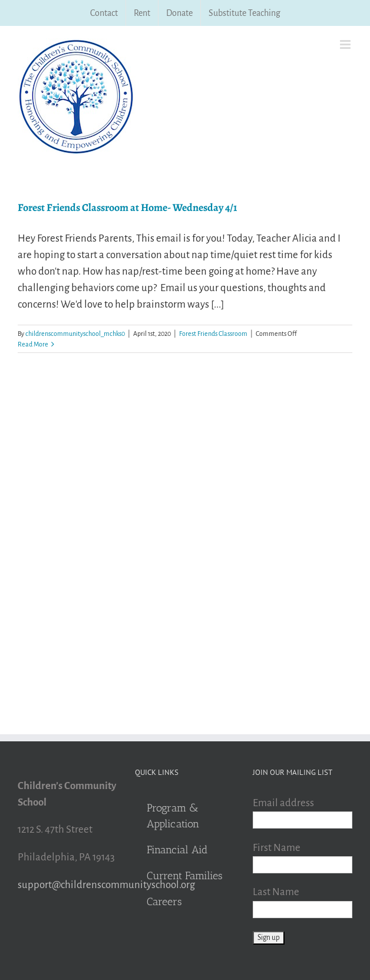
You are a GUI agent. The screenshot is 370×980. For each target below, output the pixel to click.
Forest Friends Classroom (213, 334)
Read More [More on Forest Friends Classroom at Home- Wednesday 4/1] (33, 344)
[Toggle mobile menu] (346, 44)
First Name (277, 848)
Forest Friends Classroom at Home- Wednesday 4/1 (127, 207)
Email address (283, 803)
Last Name (276, 892)
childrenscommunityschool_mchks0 (75, 334)
